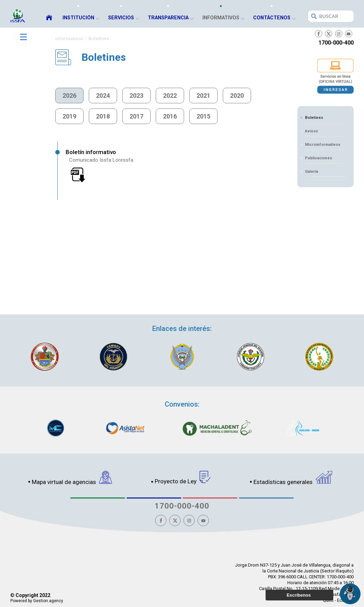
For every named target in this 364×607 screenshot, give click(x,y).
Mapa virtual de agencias (72, 478)
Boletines (314, 117)
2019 (69, 116)
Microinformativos (323, 144)
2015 (203, 116)
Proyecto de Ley (183, 478)
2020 (237, 96)
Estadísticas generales (293, 478)
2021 (203, 96)
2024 (103, 96)
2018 (103, 116)
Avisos (312, 131)
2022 (170, 96)
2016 (170, 116)
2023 (136, 96)
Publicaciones (319, 158)
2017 (136, 116)
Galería (312, 171)
